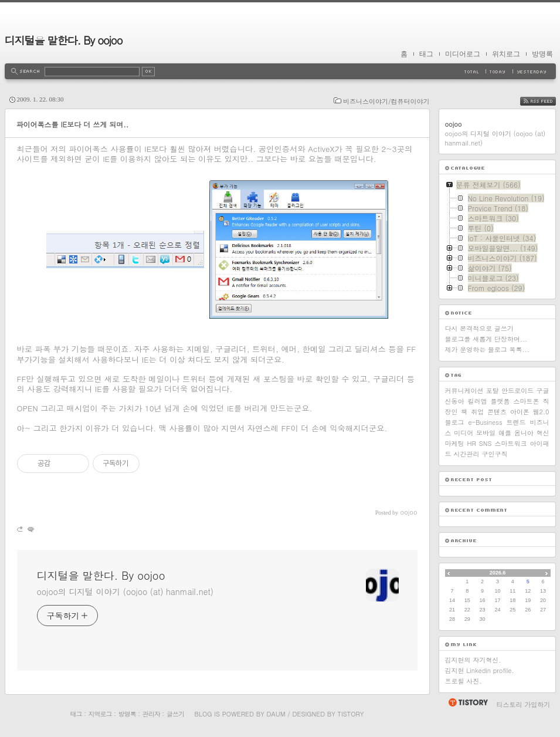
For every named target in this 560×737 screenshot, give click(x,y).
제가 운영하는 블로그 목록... (487, 349)
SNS (486, 443)
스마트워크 (510, 443)
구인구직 (495, 454)
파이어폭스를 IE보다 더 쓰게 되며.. (73, 124)
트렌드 (516, 422)
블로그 (455, 422)
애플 (505, 433)
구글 (542, 391)
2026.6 (498, 573)
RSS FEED (547, 101)
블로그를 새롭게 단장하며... (486, 339)
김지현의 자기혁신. (473, 660)
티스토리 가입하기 (524, 704)
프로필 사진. (464, 681)
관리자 (151, 714)
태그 (426, 54)
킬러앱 (478, 401)
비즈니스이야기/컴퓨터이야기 (386, 101)
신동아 (455, 401)
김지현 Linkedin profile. (480, 670)
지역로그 (100, 714)
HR (471, 443)
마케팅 (455, 443)
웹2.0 (541, 412)
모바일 (486, 433)
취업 (477, 412)
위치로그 (506, 54)
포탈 (493, 391)
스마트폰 (527, 401)
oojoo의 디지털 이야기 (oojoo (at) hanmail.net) (125, 591)
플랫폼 (500, 401)
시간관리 (467, 454)
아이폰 (520, 412)
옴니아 (524, 433)
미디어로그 (463, 54)
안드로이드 (517, 391)
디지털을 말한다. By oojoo (64, 40)
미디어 (464, 433)
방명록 (542, 54)
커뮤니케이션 (464, 391)
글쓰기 (175, 714)
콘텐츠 (497, 412)
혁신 (542, 433)
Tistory (351, 714)
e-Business (485, 422)
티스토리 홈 (468, 702)
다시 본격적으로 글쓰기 (479, 328)
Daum (276, 714)
